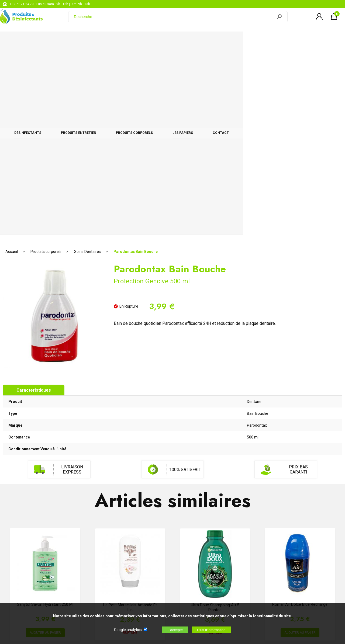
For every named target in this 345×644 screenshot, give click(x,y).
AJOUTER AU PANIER (45, 439)
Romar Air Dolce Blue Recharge (300, 411)
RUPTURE (130, 439)
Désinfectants (48, 41)
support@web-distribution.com (162, 537)
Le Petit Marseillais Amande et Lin (130, 414)
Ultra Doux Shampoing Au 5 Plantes (215, 414)
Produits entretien (114, 41)
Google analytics (128, 630)
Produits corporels (185, 41)
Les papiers (249, 41)
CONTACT (303, 41)
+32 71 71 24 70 (22, 4)
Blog (142, 551)
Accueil (12, 58)
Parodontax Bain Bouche (136, 58)
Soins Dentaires (87, 58)
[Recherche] (174, 20)
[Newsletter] (94, 583)
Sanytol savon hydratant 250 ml (45, 411)
